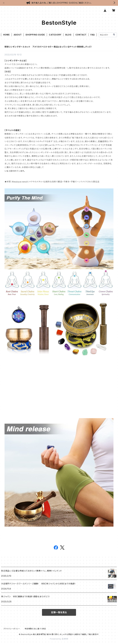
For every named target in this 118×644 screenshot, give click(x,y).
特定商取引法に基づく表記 (35, 629)
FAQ (93, 35)
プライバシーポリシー (12, 629)
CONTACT (81, 35)
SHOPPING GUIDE (35, 35)
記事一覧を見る (59, 612)
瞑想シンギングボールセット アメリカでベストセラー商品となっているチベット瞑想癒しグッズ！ (48, 47)
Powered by (59, 639)
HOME (6, 35)
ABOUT (18, 35)
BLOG (68, 35)
